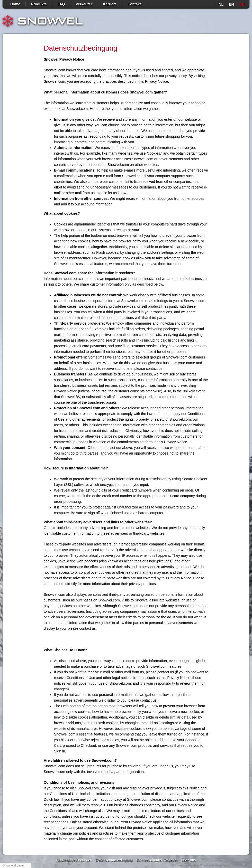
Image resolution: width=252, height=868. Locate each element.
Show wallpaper (13, 865)
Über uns (189, 860)
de (242, 4)
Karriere (110, 4)
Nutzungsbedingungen (74, 860)
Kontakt (134, 4)
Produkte (39, 4)
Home (15, 4)
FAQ (61, 4)
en (231, 4)
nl (221, 4)
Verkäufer (84, 4)
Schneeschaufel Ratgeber (157, 860)
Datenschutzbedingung (114, 860)
